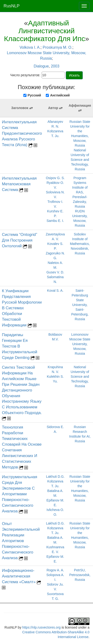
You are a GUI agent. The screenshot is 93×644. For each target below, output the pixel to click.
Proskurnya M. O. (57, 47)
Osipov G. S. (55, 178)
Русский (34, 95)
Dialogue (41, 66)
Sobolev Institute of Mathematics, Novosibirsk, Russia (80, 244)
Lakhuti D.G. (55, 477)
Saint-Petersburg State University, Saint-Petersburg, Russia (80, 305)
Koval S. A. (55, 291)
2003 (55, 66)
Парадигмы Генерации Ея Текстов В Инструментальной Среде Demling (20, 346)
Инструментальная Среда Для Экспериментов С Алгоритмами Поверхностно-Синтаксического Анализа (20, 494)
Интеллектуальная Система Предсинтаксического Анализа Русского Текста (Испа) (22, 133)
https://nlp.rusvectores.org (41, 627)
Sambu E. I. (55, 221)
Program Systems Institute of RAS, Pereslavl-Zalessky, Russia (80, 192)
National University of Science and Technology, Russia (80, 160)
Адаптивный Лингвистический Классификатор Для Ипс (45, 31)
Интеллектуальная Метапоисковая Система (19, 184)
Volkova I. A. (30, 47)
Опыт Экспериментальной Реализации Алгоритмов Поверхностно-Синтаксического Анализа (21, 541)
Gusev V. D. (55, 272)
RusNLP (12, 6)
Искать (74, 75)
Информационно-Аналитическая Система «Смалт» (19, 576)
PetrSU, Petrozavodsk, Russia (80, 575)
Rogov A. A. (55, 570)
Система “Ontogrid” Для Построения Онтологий (20, 240)
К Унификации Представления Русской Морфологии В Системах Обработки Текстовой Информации (22, 308)
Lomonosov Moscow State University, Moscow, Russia (80, 344)
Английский (60, 95)
